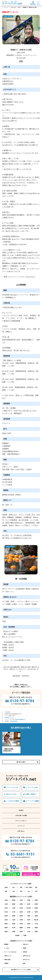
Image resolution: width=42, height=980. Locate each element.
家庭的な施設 (7, 960)
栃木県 (29, 904)
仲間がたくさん (8, 956)
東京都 (21, 908)
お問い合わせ (21, 831)
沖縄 (36, 891)
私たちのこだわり (11, 794)
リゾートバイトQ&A (32, 787)
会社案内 (21, 810)
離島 (24, 963)
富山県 (6, 912)
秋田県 (36, 900)
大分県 (29, 932)
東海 (36, 887)
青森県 (14, 900)
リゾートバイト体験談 (32, 801)
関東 (21, 887)
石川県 (14, 912)
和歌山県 (36, 920)
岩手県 (21, 900)
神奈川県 (29, 908)
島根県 (14, 924)
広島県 (29, 924)
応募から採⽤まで (31, 794)
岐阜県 (6, 916)
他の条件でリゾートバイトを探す (25, 970)
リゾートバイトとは (12, 787)
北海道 (6, 887)
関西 (6, 891)
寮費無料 (6, 944)
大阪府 (14, 920)
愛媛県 (21, 928)
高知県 (29, 928)
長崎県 (14, 932)
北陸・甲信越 (29, 887)
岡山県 (21, 924)
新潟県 (36, 908)
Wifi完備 (25, 952)
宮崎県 (36, 932)
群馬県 (36, 904)
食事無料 (6, 963)
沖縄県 (25, 935)
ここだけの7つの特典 (12, 801)
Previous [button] (3, 28)
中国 (14, 891)
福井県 (21, 912)
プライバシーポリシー (21, 821)
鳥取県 (6, 924)
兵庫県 (21, 920)
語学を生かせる (27, 956)
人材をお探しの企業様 (21, 815)
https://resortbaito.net (20, 719)
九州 (29, 891)
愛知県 (21, 916)
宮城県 (29, 900)
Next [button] (39, 28)
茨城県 (21, 904)
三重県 (29, 916)
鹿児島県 (17, 935)
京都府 (6, 920)
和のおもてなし (27, 960)
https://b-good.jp (14, 721)
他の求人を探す (21, 762)
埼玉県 (6, 908)
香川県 (14, 928)
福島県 (14, 904)
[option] (21, 30)
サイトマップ (21, 826)
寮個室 (25, 948)
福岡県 (36, 928)
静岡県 (19, 7)
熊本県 (21, 932)
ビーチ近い (7, 948)
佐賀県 (6, 932)
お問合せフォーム (9, 717)
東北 (14, 887)
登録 (33, 3)
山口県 (36, 924)
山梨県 (29, 912)
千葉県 (14, 908)
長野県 (36, 912)
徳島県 (6, 928)
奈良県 (29, 920)
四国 (21, 891)
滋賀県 (36, 916)
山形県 (6, 904)
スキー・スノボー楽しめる (10, 952)
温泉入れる (26, 944)
